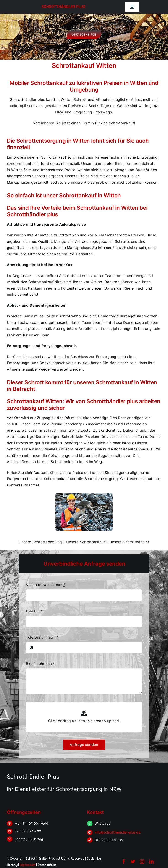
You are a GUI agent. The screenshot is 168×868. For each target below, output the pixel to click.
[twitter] (133, 862)
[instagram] (142, 862)
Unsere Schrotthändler (129, 542)
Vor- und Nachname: (46, 585)
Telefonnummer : (42, 637)
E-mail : (34, 611)
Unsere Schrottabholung (40, 542)
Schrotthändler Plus (63, 7)
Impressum (28, 865)
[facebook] (124, 862)
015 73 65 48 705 (109, 840)
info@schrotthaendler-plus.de (118, 832)
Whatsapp (103, 823)
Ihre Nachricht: (41, 664)
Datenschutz (47, 865)
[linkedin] (151, 862)
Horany (12, 865)
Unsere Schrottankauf (86, 542)
